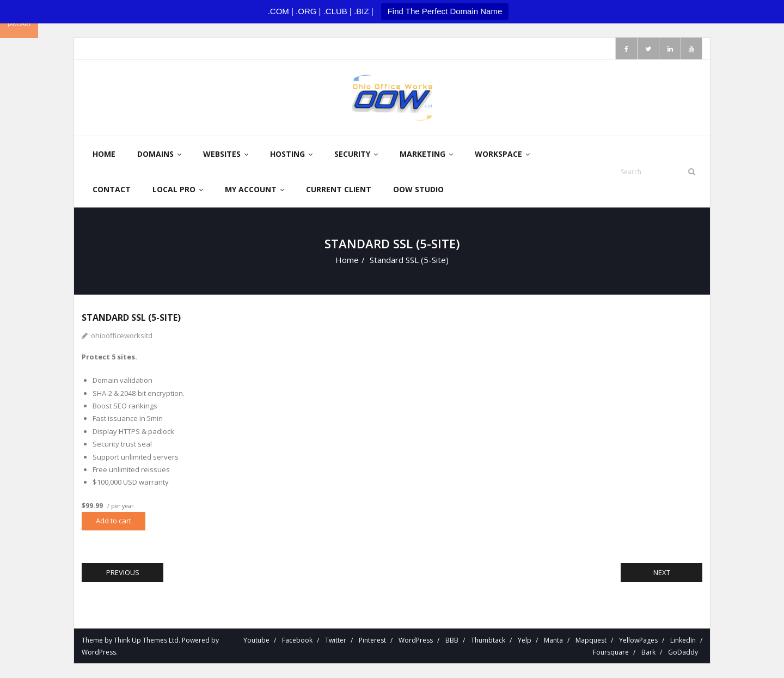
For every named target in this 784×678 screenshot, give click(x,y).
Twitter (336, 641)
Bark (648, 653)
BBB (452, 641)
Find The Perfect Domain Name (445, 11)
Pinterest (372, 641)
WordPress (99, 653)
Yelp (525, 641)
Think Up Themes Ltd (146, 641)
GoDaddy (683, 653)
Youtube (256, 641)
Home (347, 260)
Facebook (297, 641)
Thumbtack (488, 641)
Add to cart (114, 521)
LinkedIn (683, 641)
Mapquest (591, 641)
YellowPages (638, 641)
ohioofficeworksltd (122, 336)
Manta (553, 641)
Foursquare (611, 653)
